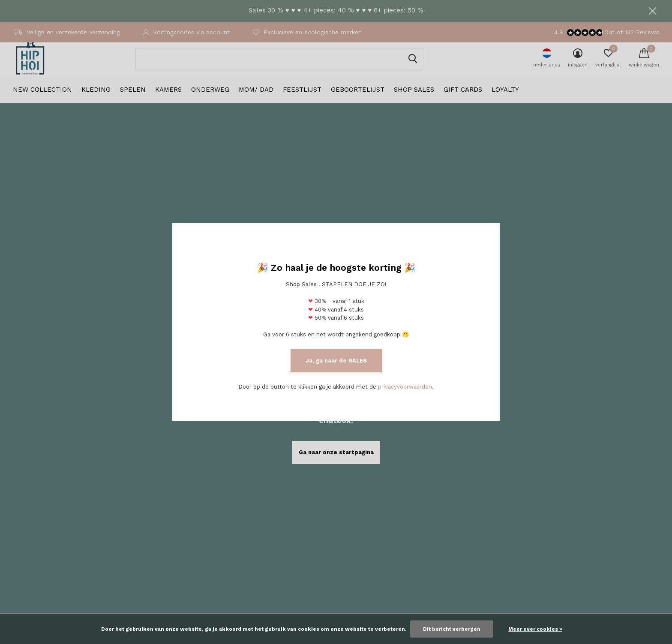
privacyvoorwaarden (405, 387)
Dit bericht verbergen (452, 629)
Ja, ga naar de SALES (336, 361)
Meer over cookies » (535, 629)
